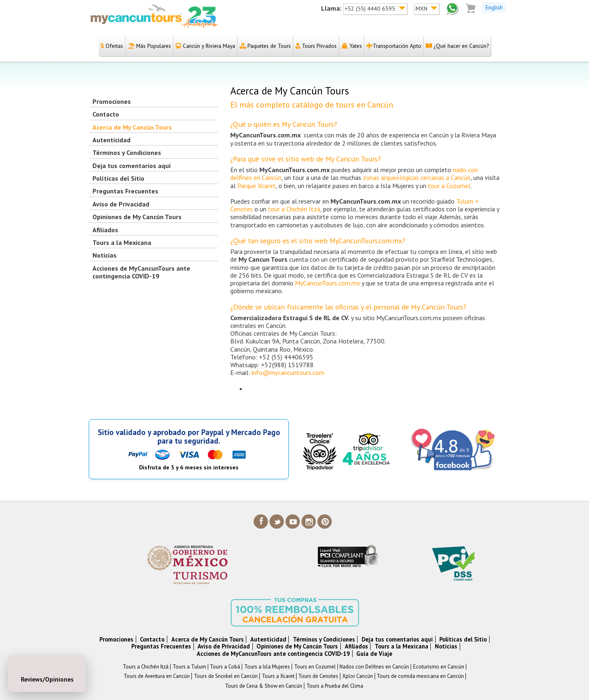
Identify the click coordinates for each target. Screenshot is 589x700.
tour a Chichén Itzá (294, 209)
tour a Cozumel (449, 186)
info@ (288, 372)
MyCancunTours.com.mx (327, 283)
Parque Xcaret (256, 186)
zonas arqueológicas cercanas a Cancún (417, 177)
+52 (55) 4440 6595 (371, 9)
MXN (422, 9)
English (494, 7)
